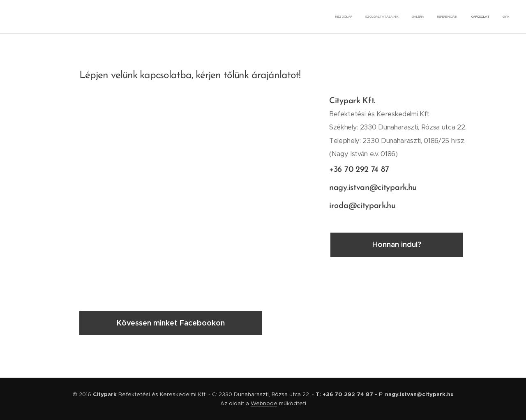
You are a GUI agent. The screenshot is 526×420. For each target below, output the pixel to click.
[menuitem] (446, 17)
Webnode (264, 403)
